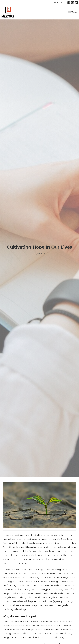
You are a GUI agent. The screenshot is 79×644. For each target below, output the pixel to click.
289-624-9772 (59, 3)
